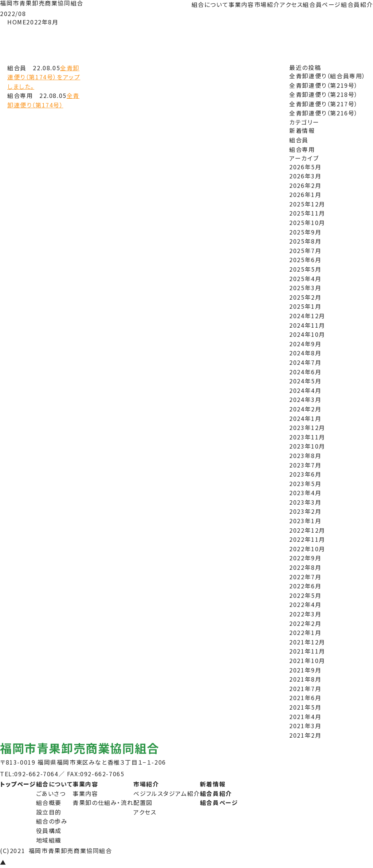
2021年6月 (305, 698)
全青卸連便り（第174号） (43, 100)
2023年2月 (305, 511)
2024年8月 (305, 353)
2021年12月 (307, 642)
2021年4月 (305, 717)
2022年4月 (305, 604)
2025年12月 (307, 204)
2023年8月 (305, 455)
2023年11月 (307, 437)
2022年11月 (307, 539)
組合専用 (302, 149)
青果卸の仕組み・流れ (103, 802)
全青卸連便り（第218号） (324, 94)
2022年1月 (305, 632)
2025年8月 (305, 241)
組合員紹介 (357, 4)
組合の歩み (52, 821)
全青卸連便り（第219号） (324, 85)
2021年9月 (305, 670)
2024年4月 (305, 390)
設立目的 (49, 812)
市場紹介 (267, 4)
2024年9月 (305, 344)
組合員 (299, 140)
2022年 (37, 22)
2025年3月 (305, 288)
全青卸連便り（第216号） (324, 113)
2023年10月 (307, 446)
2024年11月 (307, 325)
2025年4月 (305, 279)
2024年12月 (307, 316)
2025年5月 (305, 269)
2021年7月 (305, 689)
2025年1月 (305, 306)
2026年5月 (305, 167)
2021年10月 (307, 660)
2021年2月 (305, 735)
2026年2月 (305, 185)
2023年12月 (307, 427)
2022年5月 (305, 595)
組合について (210, 4)
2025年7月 (305, 250)
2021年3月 (305, 726)
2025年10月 (307, 222)
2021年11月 (307, 651)
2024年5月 (305, 381)
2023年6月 (305, 474)
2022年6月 (305, 586)
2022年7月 (305, 577)
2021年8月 (305, 679)
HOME (17, 22)
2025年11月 (307, 213)
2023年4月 (305, 493)
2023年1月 (305, 521)
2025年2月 (305, 297)
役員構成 (49, 830)
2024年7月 (305, 362)
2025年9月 (305, 232)
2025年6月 (305, 260)
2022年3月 (305, 614)
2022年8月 (305, 567)
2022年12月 (307, 530)
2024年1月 (305, 418)
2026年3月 (305, 176)
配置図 (143, 802)
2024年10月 (307, 334)
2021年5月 (305, 707)
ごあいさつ (51, 793)
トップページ (18, 784)
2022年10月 (307, 549)
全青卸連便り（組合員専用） (327, 76)
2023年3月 (305, 502)
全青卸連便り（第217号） (324, 104)
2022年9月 (305, 558)
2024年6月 (305, 372)
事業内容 (241, 4)
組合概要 (49, 802)
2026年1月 (305, 194)
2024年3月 (305, 399)
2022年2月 (305, 623)
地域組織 (49, 840)
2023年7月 (305, 465)
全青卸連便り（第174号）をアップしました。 (44, 77)
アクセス (291, 4)
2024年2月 (305, 409)
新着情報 (302, 130)
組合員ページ (322, 4)
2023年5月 (305, 484)
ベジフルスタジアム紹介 (167, 793)
